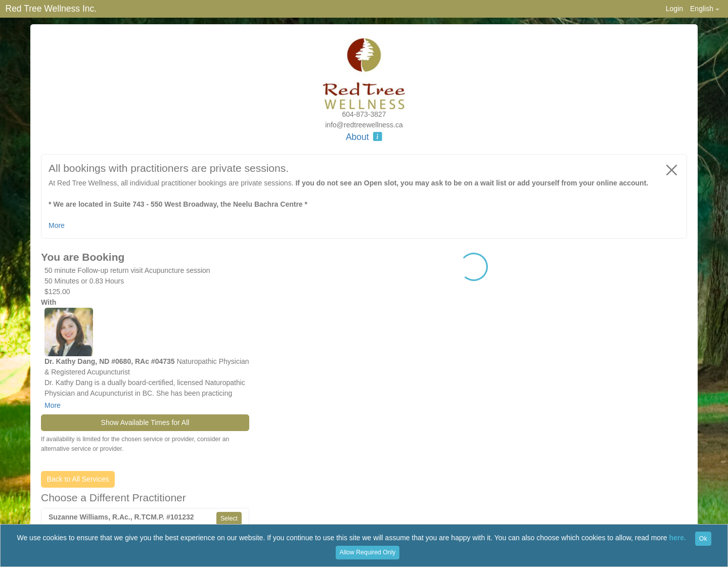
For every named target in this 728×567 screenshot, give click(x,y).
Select (229, 518)
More (53, 405)
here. (678, 538)
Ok (703, 539)
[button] (704, 9)
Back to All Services (78, 479)
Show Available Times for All (145, 422)
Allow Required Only (368, 552)
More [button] (57, 225)
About (364, 137)
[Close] (672, 170)
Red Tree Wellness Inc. (51, 9)
